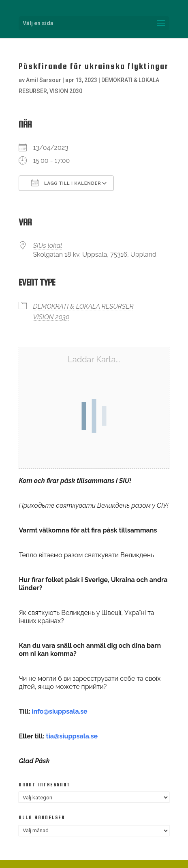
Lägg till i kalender (66, 183)
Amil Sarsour (44, 80)
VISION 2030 (66, 91)
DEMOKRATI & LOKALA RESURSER (83, 306)
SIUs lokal (47, 246)
